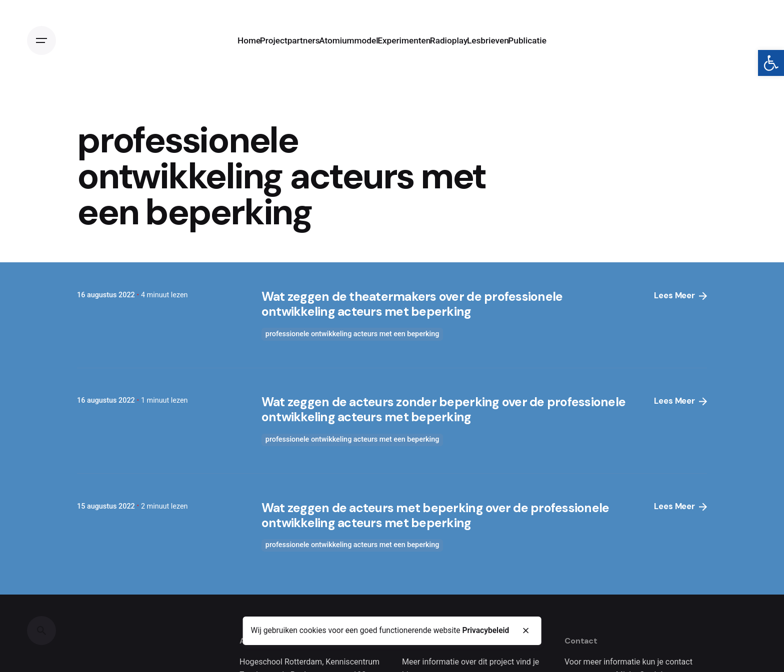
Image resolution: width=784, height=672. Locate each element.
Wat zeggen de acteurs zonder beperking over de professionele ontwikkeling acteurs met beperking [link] (443, 409)
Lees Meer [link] (680, 296)
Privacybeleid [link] (485, 631)
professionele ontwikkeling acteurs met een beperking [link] (352, 334)
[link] (771, 63)
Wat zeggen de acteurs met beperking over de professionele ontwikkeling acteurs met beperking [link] (435, 515)
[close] (526, 631)
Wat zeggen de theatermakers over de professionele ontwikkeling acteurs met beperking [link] (412, 304)
